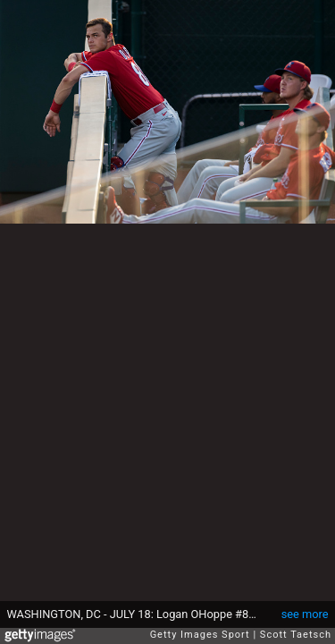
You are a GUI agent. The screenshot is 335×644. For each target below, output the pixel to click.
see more (305, 614)
